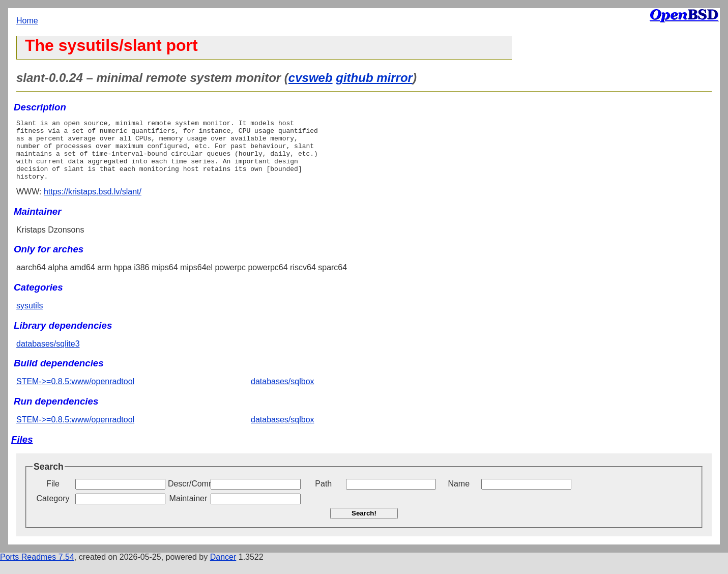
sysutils (30, 318)
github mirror (374, 78)
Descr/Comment (188, 496)
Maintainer (188, 511)
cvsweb (311, 78)
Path (323, 496)
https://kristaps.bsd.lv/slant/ (93, 204)
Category (53, 511)
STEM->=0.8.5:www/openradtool (75, 394)
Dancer (223, 569)
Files (22, 452)
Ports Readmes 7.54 (37, 569)
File (53, 496)
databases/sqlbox (283, 394)
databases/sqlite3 (48, 356)
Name (459, 496)
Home (27, 21)
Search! (364, 525)
